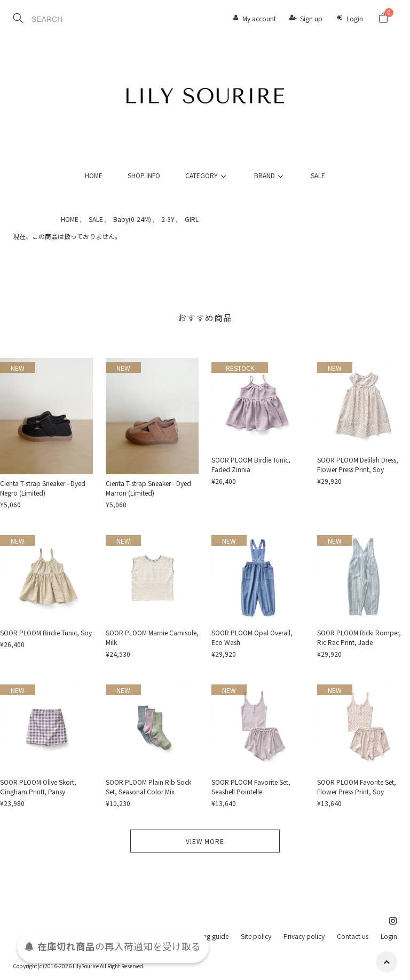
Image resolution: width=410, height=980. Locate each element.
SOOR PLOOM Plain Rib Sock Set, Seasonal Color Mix (148, 787)
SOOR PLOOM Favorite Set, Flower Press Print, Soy (357, 787)
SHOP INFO (144, 175)
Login (355, 18)
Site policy (256, 936)
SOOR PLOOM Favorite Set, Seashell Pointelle (251, 787)
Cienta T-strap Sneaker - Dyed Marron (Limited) (148, 488)
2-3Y (168, 219)
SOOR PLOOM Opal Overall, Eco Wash (252, 637)
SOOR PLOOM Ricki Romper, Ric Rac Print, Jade (359, 637)
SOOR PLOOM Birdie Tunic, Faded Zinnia (251, 464)
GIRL (192, 219)
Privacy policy (304, 936)
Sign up (311, 18)
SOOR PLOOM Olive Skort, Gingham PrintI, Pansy (38, 787)
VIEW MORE (205, 841)
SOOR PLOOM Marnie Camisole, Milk (152, 637)
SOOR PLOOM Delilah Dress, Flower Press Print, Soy (358, 464)
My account (259, 18)
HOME (94, 175)
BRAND (270, 175)
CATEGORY (207, 175)
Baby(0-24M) (132, 219)
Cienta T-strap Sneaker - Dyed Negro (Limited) (43, 488)
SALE (318, 175)
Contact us (353, 936)
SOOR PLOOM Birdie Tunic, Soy (46, 632)
